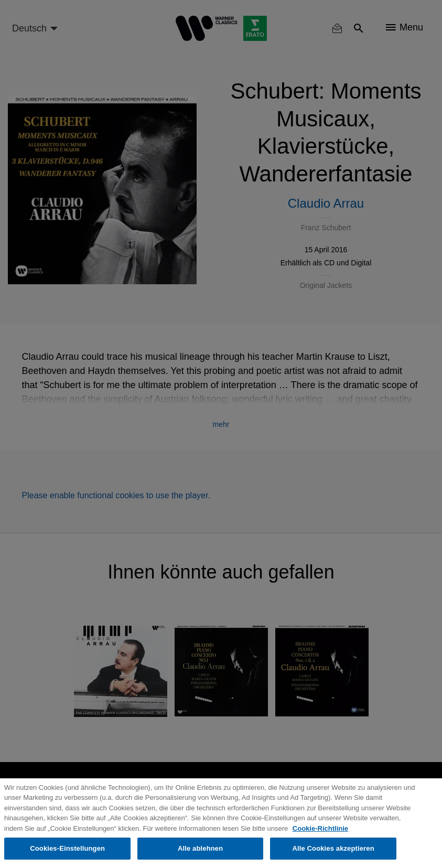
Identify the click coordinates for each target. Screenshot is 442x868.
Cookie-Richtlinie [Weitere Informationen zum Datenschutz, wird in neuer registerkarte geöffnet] (320, 828)
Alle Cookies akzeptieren (333, 848)
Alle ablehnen (200, 848)
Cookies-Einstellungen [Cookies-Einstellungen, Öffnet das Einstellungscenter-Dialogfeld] (67, 848)
